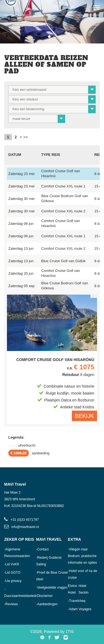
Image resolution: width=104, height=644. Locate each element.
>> (26, 137)
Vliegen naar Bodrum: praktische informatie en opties (83, 556)
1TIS (70, 632)
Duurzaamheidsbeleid (20, 596)
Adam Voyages (80, 609)
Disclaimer (45, 596)
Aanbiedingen (47, 604)
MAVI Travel (49, 539)
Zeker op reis (19, 539)
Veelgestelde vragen (52, 588)
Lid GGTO (13, 573)
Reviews (12, 604)
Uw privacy (13, 581)
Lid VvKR (12, 564)
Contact (43, 549)
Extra (74, 539)
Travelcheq (77, 601)
